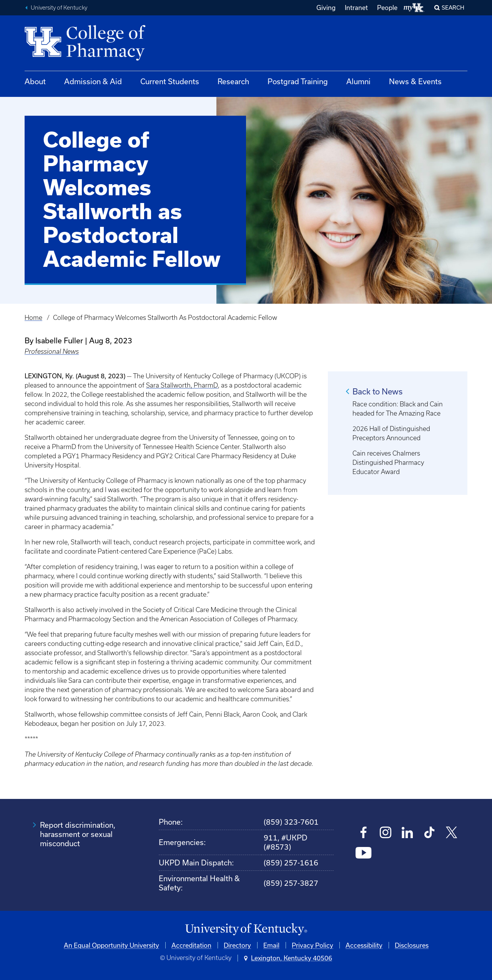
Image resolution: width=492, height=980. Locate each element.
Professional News (52, 351)
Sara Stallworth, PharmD (182, 385)
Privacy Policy (312, 945)
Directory (237, 945)
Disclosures (412, 945)
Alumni (358, 81)
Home (33, 318)
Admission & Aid (93, 81)
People (387, 7)
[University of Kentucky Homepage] (246, 929)
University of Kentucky (59, 8)
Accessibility (364, 945)
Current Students (170, 81)
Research (233, 81)
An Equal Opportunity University (111, 945)
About (35, 81)
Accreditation (191, 945)
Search (453, 7)
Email (271, 945)
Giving (326, 7)
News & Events (415, 81)
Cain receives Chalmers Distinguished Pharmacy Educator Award (388, 463)
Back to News (377, 391)
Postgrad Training (298, 81)
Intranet (356, 7)
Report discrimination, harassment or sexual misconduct (78, 834)
